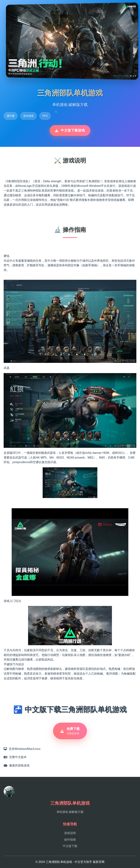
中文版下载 (70, 846)
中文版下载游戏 (70, 130)
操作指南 (70, 840)
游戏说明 (70, 833)
